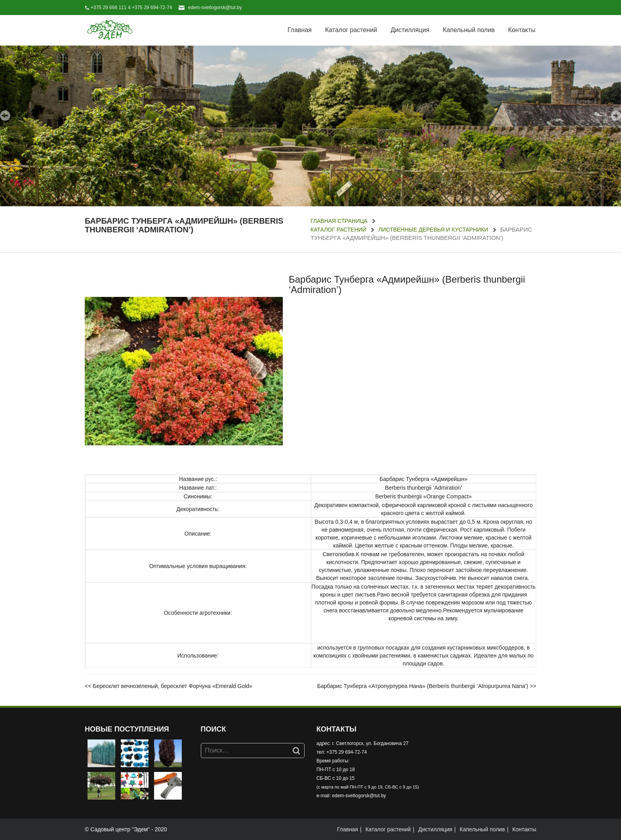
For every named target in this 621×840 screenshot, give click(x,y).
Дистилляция (410, 30)
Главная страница (339, 221)
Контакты (522, 30)
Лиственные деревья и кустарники (433, 230)
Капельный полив (469, 30)
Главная (300, 30)
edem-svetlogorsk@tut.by (215, 8)
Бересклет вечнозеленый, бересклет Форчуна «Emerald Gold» (172, 686)
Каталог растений (351, 30)
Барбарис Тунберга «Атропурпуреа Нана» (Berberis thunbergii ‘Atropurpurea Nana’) (423, 686)
